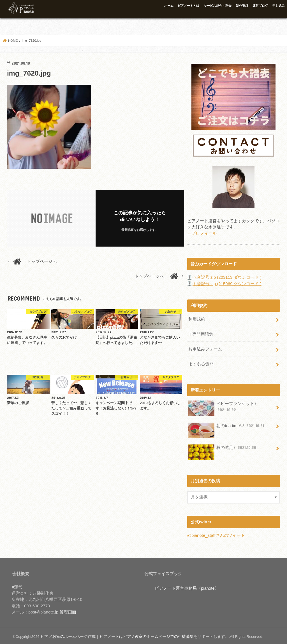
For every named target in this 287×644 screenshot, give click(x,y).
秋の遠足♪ (223, 449)
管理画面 (68, 611)
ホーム (169, 6)
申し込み (279, 6)
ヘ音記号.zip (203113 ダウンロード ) (227, 277)
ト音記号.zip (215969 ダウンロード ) (227, 284)
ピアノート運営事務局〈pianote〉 (187, 587)
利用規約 (197, 319)
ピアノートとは (188, 6)
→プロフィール (202, 233)
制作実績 (242, 6)
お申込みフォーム (205, 348)
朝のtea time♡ (227, 427)
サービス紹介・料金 (218, 6)
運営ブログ (260, 6)
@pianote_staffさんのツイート (216, 534)
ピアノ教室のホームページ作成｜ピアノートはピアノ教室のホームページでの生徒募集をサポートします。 (128, 635)
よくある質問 (201, 363)
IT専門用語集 (201, 334)
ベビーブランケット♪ (222, 407)
